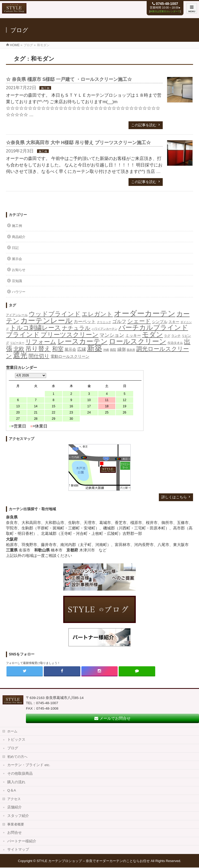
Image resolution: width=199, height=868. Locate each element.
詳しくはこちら (174, 497)
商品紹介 (19, 237)
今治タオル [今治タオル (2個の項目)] (175, 343)
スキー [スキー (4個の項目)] (174, 322)
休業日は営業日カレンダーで (165, 11)
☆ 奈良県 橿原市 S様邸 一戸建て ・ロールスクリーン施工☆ (69, 79)
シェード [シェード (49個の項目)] (139, 321)
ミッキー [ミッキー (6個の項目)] (133, 335)
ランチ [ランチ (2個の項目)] (176, 336)
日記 (15, 248)
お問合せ (15, 833)
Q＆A (12, 790)
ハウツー (19, 292)
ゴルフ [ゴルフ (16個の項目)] (119, 321)
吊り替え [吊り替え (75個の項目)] (38, 349)
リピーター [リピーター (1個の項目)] (17, 343)
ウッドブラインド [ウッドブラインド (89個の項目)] (55, 314)
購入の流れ (16, 782)
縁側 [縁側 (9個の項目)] (122, 349)
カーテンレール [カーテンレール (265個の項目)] (47, 320)
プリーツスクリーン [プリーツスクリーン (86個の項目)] (70, 335)
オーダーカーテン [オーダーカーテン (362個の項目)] (145, 313)
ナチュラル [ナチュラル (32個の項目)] (76, 328)
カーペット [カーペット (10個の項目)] (85, 322)
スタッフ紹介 (18, 816)
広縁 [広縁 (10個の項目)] (82, 349)
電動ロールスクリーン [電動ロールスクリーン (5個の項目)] (70, 356)
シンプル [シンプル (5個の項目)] (160, 322)
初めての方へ (17, 757)
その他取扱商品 (20, 773)
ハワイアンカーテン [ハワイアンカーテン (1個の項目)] (105, 329)
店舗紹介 (15, 807)
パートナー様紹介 (22, 841)
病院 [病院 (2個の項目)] (113, 350)
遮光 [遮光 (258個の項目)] (20, 355)
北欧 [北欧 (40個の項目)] (19, 349)
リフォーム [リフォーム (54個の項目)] (41, 342)
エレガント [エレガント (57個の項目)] (97, 314)
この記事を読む (144, 125)
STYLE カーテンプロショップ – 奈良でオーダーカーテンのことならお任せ (93, 861)
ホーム (12, 731)
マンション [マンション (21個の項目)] (112, 335)
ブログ (13, 748)
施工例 (45, 88)
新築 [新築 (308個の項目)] (95, 348)
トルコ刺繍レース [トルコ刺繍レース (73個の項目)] (35, 328)
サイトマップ (18, 849)
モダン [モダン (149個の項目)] (152, 334)
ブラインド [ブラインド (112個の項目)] (23, 334)
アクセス (14, 799)
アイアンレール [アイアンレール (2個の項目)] (17, 315)
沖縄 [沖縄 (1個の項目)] (106, 350)
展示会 (17, 259)
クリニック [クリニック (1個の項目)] (104, 322)
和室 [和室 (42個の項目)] (58, 349)
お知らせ (19, 270)
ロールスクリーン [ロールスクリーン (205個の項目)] (138, 341)
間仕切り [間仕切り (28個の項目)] (39, 356)
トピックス (16, 740)
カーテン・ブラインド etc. (29, 765)
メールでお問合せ (112, 718)
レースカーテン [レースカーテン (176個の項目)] (83, 341)
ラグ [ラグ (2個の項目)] (167, 336)
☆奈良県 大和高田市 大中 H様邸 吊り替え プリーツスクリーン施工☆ (78, 143)
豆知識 (17, 281)
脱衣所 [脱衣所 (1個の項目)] (131, 350)
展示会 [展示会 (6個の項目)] (70, 349)
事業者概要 (16, 824)
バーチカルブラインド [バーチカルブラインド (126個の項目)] (153, 327)
